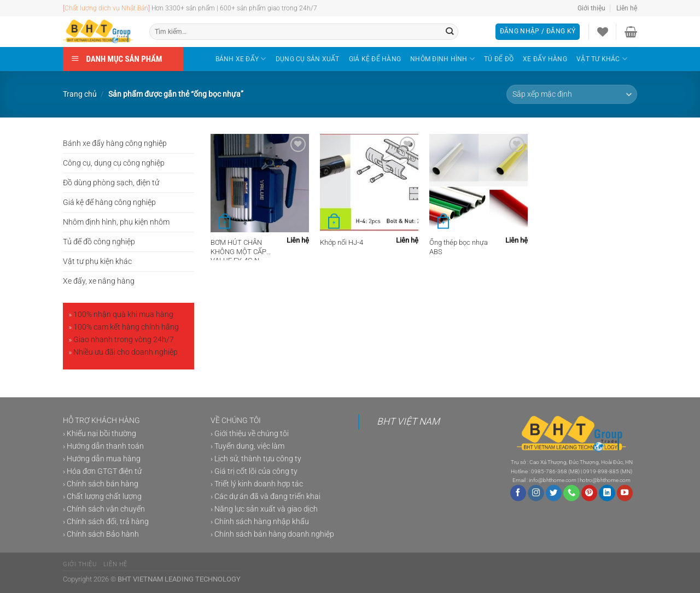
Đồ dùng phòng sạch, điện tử (111, 183)
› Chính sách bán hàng (101, 484)
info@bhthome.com (553, 480)
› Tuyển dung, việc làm (247, 446)
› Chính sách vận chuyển (104, 509)
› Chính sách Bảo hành (101, 534)
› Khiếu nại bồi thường (100, 434)
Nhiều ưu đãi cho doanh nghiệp (126, 352)
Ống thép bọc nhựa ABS (459, 247)
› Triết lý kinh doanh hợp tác (257, 484)
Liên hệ (627, 8)
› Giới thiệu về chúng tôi (250, 434)
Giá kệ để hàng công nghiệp (109, 202)
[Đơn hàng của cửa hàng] (572, 94)
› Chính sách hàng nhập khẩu (260, 522)
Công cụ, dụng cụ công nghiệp (114, 163)
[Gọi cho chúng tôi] (571, 493)
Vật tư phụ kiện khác (97, 262)
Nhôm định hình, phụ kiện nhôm (116, 222)
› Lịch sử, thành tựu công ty (256, 459)
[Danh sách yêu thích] (603, 32)
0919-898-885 (601, 471)
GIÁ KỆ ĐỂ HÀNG (375, 59)
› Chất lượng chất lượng (102, 497)
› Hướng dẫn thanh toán (103, 446)
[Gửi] (450, 32)
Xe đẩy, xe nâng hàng (99, 281)
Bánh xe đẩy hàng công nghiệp (115, 143)
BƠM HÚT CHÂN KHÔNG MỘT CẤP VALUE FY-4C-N (238, 249)
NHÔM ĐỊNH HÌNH (442, 59)
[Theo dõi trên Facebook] (518, 493)
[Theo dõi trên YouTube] (625, 493)
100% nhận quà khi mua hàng (123, 315)
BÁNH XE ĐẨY (241, 59)
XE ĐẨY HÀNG (545, 59)
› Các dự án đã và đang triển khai (266, 497)
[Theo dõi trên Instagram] (536, 493)
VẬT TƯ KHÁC (602, 59)
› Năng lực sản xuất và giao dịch (264, 509)
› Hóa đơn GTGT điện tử (102, 471)
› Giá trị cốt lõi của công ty (254, 471)
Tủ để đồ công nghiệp (99, 242)
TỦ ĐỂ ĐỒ (499, 59)
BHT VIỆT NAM (408, 421)
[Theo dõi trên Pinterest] (590, 493)
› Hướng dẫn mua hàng (102, 459)
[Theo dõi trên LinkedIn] (607, 493)
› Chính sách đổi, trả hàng (106, 522)
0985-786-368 (549, 471)
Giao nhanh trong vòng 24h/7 (124, 340)
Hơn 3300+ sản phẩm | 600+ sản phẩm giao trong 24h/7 (234, 8)
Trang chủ (80, 94)
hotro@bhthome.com (605, 480)
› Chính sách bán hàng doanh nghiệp (272, 534)
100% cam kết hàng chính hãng (126, 327)
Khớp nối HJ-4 (342, 242)
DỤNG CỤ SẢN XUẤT (308, 59)
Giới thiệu (591, 8)
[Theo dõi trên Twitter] (554, 493)
